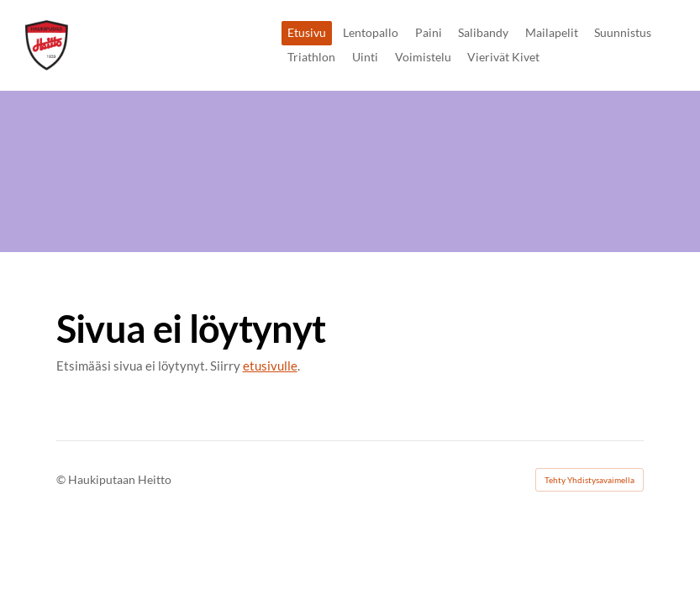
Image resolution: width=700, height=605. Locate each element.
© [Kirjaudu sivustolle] (62, 479)
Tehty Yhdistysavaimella (589, 480)
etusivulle (270, 366)
